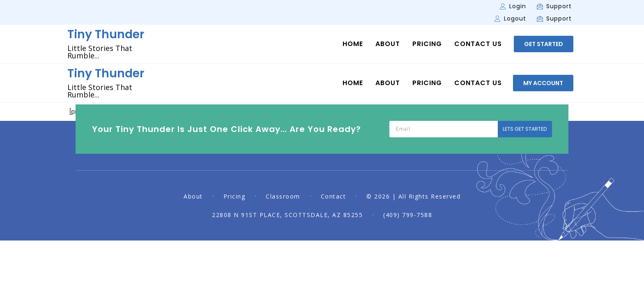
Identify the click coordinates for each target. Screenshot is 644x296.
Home (353, 44)
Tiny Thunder (106, 34)
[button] (544, 44)
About (388, 44)
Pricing (427, 44)
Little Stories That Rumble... (100, 52)
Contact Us (478, 44)
